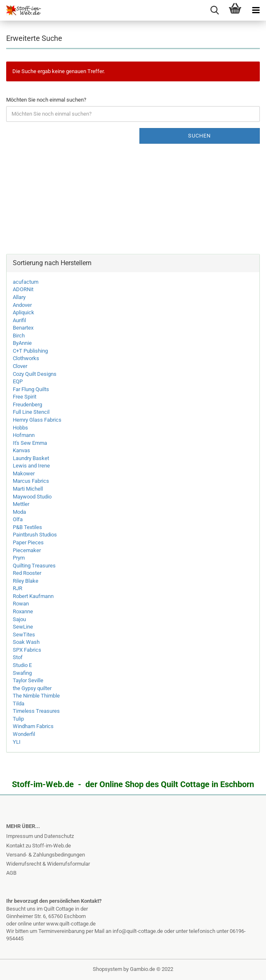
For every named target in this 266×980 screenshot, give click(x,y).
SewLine (23, 627)
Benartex (23, 328)
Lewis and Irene (31, 466)
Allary (19, 297)
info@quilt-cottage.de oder (144, 931)
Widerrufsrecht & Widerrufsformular (48, 864)
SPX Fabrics (27, 650)
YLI (17, 742)
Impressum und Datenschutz (40, 836)
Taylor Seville (28, 680)
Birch (19, 336)
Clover (20, 366)
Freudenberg (27, 405)
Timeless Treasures (36, 711)
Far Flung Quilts (31, 389)
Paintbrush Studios (35, 535)
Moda (19, 512)
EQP (18, 381)
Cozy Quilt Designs (35, 374)
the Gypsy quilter (32, 688)
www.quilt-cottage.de (71, 924)
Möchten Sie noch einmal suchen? (46, 100)
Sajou (19, 619)
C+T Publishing (30, 351)
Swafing (22, 673)
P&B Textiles (27, 527)
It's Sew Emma (30, 443)
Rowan (21, 604)
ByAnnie (22, 343)
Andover (22, 305)
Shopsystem (107, 969)
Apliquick (24, 312)
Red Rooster (27, 573)
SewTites (24, 635)
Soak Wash (26, 642)
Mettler (21, 504)
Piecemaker (27, 550)
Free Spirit (25, 397)
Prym (19, 558)
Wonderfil (24, 734)
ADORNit (23, 289)
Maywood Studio (32, 497)
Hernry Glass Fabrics (37, 420)
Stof (18, 657)
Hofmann (24, 435)
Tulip (18, 719)
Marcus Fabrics (31, 481)
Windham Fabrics (33, 726)
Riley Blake (26, 581)
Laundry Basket (31, 458)
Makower (24, 473)
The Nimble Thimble (36, 696)
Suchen (199, 136)
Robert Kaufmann (33, 596)
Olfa (18, 519)
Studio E (22, 665)
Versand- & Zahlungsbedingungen (46, 855)
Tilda (19, 704)
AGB (11, 873)
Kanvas (21, 450)
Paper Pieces (28, 542)
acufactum (26, 282)
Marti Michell (28, 489)
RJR (18, 588)
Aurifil (19, 320)
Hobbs (20, 428)
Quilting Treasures (34, 566)
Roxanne (23, 611)
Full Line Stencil (31, 412)
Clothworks (26, 358)
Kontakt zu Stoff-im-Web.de (39, 846)
